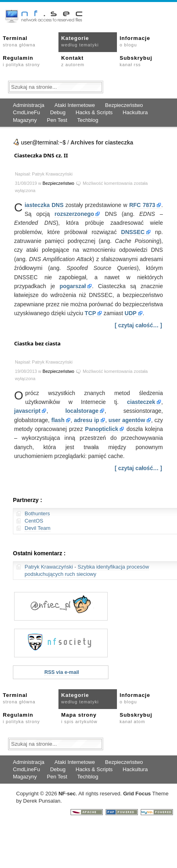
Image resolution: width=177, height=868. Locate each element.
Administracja (29, 105)
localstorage (82, 411)
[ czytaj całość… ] (139, 325)
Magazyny (25, 120)
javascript (27, 411)
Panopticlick (102, 429)
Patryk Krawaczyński (49, 567)
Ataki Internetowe (75, 105)
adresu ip (86, 420)
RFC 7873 (142, 205)
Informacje (135, 41)
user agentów (127, 420)
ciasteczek (141, 402)
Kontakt (73, 61)
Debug (58, 112)
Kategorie (80, 41)
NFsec (67, 794)
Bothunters (37, 513)
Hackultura (135, 112)
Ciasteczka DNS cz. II (41, 155)
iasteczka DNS (44, 205)
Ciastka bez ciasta (37, 343)
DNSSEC (133, 232)
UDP (131, 313)
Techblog (88, 120)
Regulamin (21, 61)
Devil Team (37, 528)
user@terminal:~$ (43, 142)
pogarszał (73, 286)
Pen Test (57, 120)
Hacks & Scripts (94, 112)
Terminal (19, 41)
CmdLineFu (26, 112)
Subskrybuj (136, 61)
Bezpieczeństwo (124, 105)
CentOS (34, 521)
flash (58, 420)
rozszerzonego (74, 214)
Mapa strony (79, 718)
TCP (90, 313)
